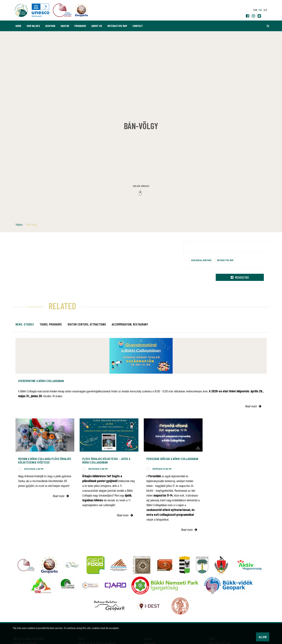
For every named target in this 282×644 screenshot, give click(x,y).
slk (265, 10)
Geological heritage (201, 260)
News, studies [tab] (25, 324)
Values (19, 224)
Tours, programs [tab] (51, 324)
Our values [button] (33, 26)
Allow (263, 637)
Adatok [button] (65, 26)
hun (255, 10)
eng (260, 10)
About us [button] (97, 26)
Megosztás (240, 277)
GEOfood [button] (50, 26)
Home (18, 26)
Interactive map (117, 26)
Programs (80, 26)
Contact (138, 26)
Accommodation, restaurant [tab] (130, 324)
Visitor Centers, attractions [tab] (87, 324)
